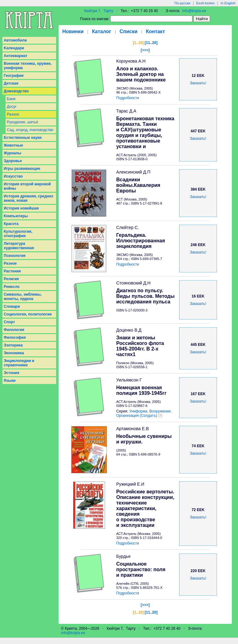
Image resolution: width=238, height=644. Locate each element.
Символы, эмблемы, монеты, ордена (23, 297)
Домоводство (16, 91)
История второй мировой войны (27, 186)
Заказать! (198, 83)
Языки (10, 381)
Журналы (12, 153)
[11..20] (151, 43)
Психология (15, 256)
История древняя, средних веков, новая (29, 198)
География (14, 76)
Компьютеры (16, 216)
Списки (129, 31)
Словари (12, 307)
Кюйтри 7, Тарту (99, 11)
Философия (15, 337)
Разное (13, 114)
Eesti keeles (205, 3)
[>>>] (145, 50)
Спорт (9, 322)
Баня (11, 99)
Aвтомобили (15, 40)
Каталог (102, 31)
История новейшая (21, 208)
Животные (13, 145)
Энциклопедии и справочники (19, 363)
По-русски (182, 3)
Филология (14, 330)
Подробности (128, 98)
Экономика (14, 353)
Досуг (12, 107)
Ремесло (12, 287)
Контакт (156, 31)
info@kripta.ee (194, 11)
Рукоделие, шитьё (22, 122)
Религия (11, 279)
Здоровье (13, 161)
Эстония (11, 373)
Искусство (13, 176)
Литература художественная (19, 246)
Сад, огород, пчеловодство (30, 130)
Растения (12, 271)
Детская (11, 83)
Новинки (73, 31)
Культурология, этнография (18, 234)
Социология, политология (28, 314)
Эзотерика (13, 345)
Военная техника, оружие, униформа (28, 66)
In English (228, 3)
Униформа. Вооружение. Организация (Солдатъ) (144, 413)
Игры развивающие (22, 169)
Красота (11, 224)
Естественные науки (23, 138)
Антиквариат (15, 56)
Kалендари (14, 48)
